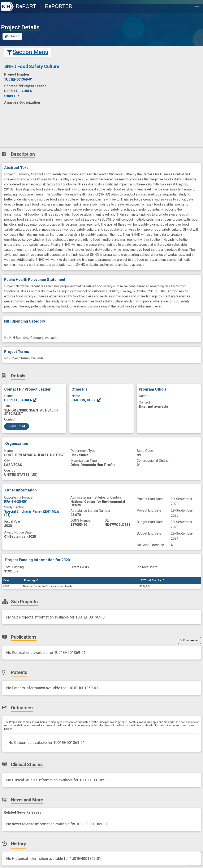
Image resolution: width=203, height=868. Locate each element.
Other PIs (12, 96)
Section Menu (28, 52)
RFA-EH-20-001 (16, 502)
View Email (17, 426)
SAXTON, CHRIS (86, 400)
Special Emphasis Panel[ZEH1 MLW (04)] (32, 513)
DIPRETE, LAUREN (21, 400)
